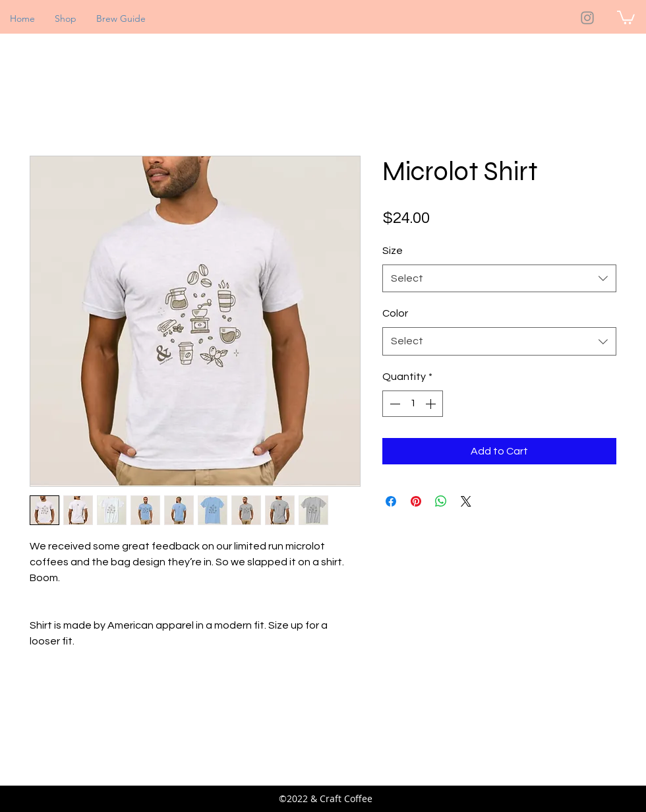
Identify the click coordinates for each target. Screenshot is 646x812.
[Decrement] (394, 404)
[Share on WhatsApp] (441, 501)
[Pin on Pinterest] (416, 501)
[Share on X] (466, 501)
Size (393, 251)
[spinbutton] (413, 404)
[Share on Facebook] (391, 501)
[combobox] (499, 279)
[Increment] (432, 404)
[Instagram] (587, 18)
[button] (626, 17)
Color (395, 313)
